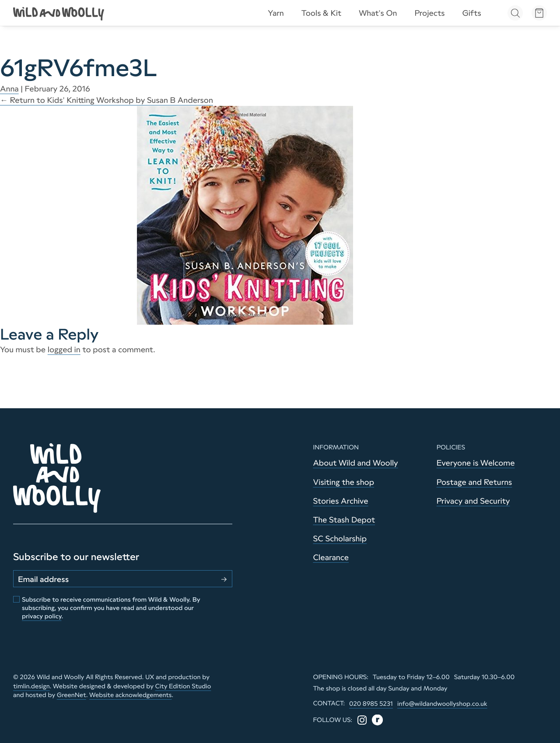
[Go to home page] (59, 13)
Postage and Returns (474, 482)
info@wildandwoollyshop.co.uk (442, 704)
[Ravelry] (377, 720)
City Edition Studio (183, 686)
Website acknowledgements (130, 695)
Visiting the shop (343, 482)
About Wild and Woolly (355, 463)
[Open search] (515, 13)
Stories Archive (340, 501)
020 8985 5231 (371, 704)
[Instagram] (362, 720)
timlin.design (31, 686)
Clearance (331, 557)
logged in (64, 350)
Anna (9, 89)
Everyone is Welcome (476, 463)
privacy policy (42, 616)
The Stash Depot (344, 520)
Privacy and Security (473, 501)
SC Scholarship (340, 539)
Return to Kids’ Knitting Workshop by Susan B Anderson (107, 100)
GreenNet (72, 695)
